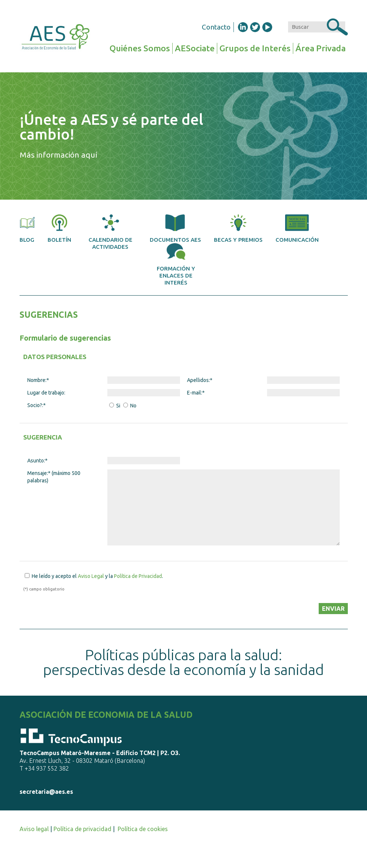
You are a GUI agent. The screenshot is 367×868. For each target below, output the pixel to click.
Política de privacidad (82, 829)
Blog (27, 229)
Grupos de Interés (255, 48)
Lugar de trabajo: (46, 393)
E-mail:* (196, 393)
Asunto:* (37, 461)
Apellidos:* (200, 380)
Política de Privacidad (138, 576)
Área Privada (321, 48)
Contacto (216, 27)
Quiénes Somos (140, 48)
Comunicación (297, 229)
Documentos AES (175, 229)
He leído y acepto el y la (97, 576)
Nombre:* (38, 380)
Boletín (59, 229)
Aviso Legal (91, 576)
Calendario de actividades (110, 232)
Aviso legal (34, 829)
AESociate (195, 48)
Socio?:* (37, 405)
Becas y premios (238, 229)
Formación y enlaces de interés (176, 264)
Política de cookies (143, 829)
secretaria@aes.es (46, 792)
